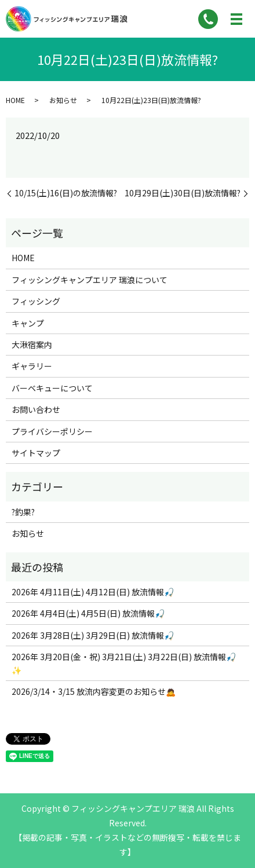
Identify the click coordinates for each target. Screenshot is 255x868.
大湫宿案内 (32, 345)
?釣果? (23, 512)
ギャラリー (32, 366)
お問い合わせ (36, 409)
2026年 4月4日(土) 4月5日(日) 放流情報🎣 (88, 613)
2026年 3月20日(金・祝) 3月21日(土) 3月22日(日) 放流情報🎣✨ (124, 663)
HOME (15, 100)
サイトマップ (36, 453)
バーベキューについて (52, 388)
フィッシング (36, 301)
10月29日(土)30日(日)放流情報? (183, 193)
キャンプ (28, 323)
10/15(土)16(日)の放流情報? (66, 193)
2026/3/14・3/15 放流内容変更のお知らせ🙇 (94, 691)
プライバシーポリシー (52, 431)
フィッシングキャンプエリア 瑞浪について (90, 280)
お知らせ (63, 100)
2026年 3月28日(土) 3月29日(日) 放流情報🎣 (93, 635)
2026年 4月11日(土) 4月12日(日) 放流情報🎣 (93, 592)
